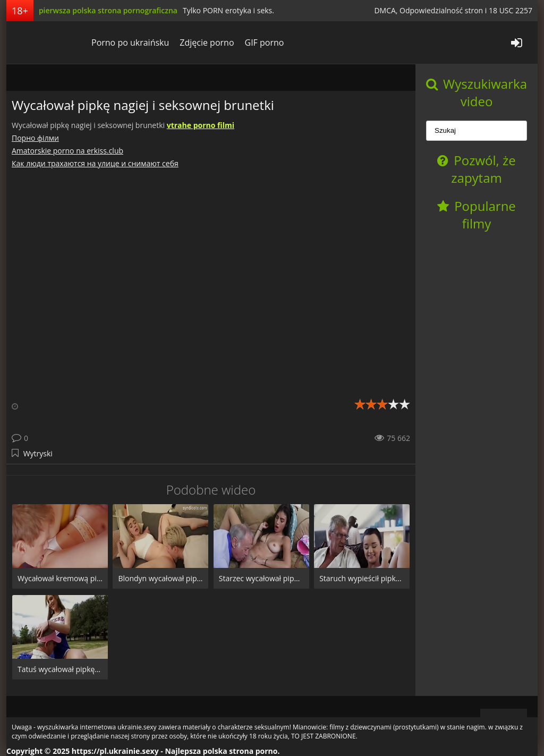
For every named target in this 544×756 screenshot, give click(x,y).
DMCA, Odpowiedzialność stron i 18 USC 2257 (453, 10)
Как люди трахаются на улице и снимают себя (95, 163)
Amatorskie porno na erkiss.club (67, 151)
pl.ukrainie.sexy (46, 43)
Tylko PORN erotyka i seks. (228, 10)
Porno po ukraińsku (130, 43)
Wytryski (38, 453)
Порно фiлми (35, 138)
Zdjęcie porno (207, 43)
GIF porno (265, 43)
